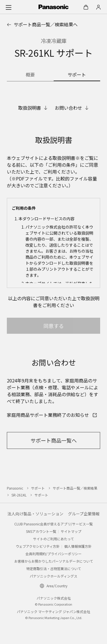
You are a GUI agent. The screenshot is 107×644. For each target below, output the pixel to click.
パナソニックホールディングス (53, 576)
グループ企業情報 (84, 514)
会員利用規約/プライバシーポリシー (53, 554)
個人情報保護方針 (78, 546)
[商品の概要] (30, 75)
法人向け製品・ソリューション (35, 514)
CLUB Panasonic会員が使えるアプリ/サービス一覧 (53, 524)
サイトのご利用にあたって (53, 539)
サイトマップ (71, 531)
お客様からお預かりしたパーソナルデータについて (54, 561)
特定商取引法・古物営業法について (54, 569)
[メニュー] (9, 7)
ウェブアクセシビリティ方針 (38, 546)
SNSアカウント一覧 (41, 531)
